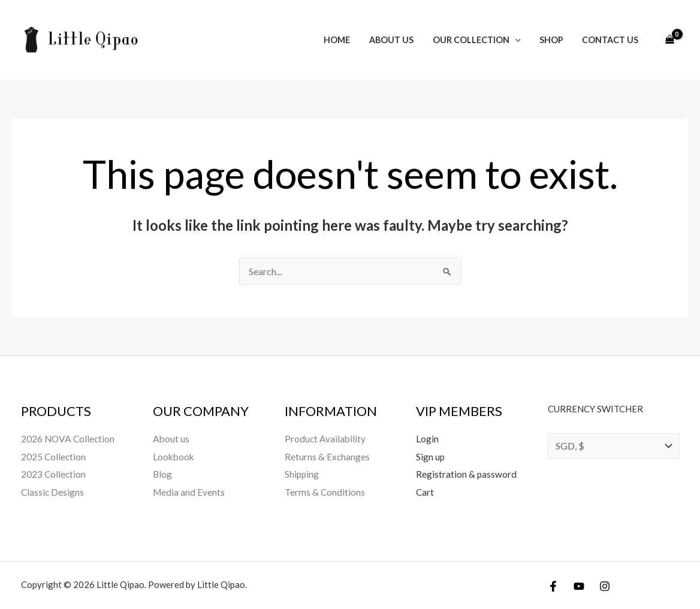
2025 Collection (54, 456)
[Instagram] (605, 586)
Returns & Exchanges (328, 456)
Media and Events (189, 492)
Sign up (431, 456)
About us (397, 40)
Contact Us (611, 40)
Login (427, 438)
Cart (425, 492)
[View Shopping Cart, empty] (669, 40)
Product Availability (326, 438)
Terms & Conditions (325, 492)
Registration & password (467, 474)
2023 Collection (54, 474)
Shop (554, 40)
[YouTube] (579, 586)
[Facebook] (553, 586)
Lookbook (174, 456)
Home (345, 40)
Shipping (302, 474)
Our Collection (481, 40)
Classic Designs (53, 492)
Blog (163, 474)
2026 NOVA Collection (69, 438)
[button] (519, 40)
